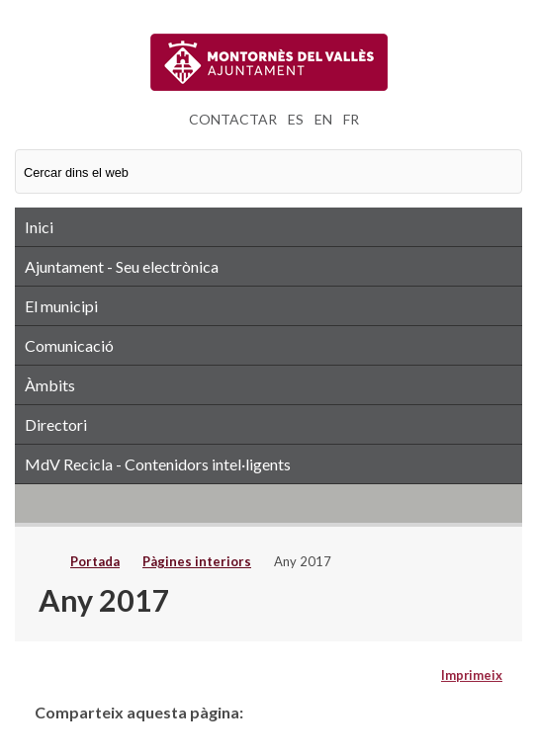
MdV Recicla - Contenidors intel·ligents (158, 464)
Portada (95, 561)
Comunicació (69, 345)
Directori (56, 424)
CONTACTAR (233, 119)
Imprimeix (472, 675)
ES (296, 119)
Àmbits (50, 385)
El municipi (61, 306)
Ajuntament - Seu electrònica (122, 266)
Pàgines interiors (197, 561)
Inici (39, 227)
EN (323, 119)
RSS (268, 503)
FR (351, 119)
